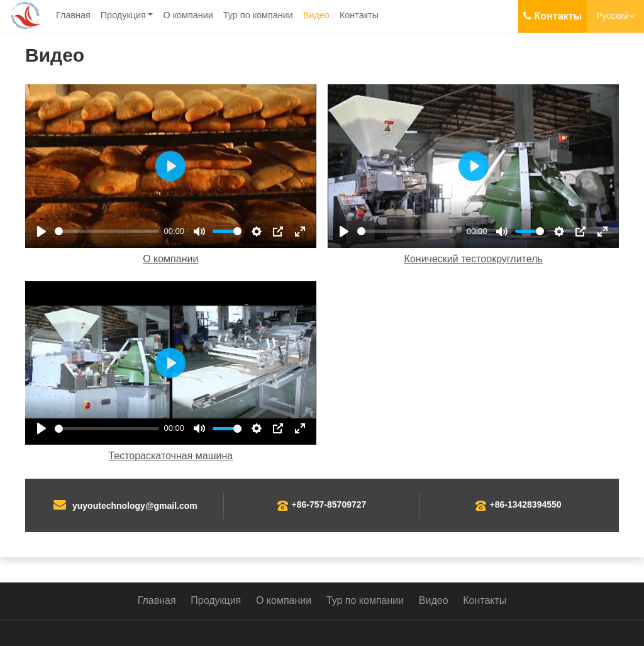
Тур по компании (258, 15)
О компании (188, 15)
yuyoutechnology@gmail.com (135, 506)
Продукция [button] (123, 15)
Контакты (359, 15)
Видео (316, 15)
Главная (73, 15)
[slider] (107, 231)
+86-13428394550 (526, 504)
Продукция (216, 600)
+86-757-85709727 (329, 504)
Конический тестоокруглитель (474, 259)
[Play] (42, 231)
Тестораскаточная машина (170, 456)
